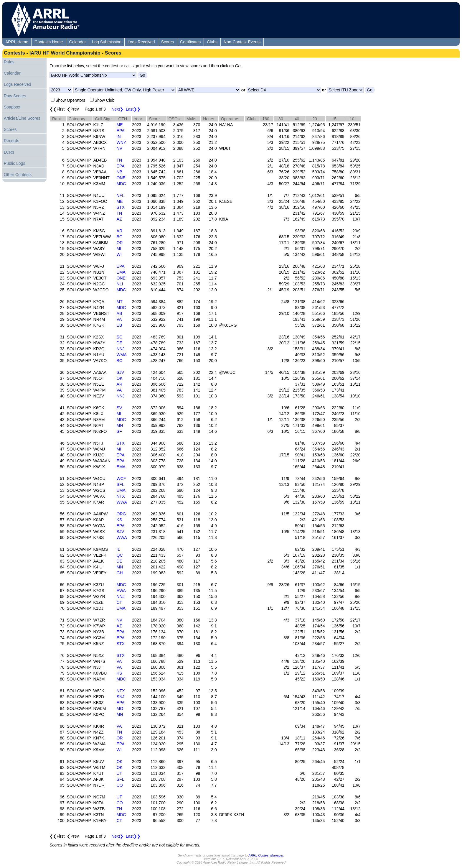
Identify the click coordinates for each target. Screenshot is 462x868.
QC (120, 555)
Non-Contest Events (242, 42)
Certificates (190, 42)
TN (119, 160)
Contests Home (49, 42)
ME (120, 125)
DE (119, 343)
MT (120, 302)
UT (119, 773)
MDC (121, 184)
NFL (121, 195)
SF (119, 431)
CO (120, 785)
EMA (121, 272)
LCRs (9, 152)
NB (119, 172)
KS (119, 520)
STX (121, 207)
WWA (122, 502)
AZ (119, 219)
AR (119, 231)
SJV (121, 372)
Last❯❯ (133, 109)
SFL (121, 484)
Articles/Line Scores (22, 118)
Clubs (212, 42)
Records (11, 141)
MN (120, 425)
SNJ (121, 697)
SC (119, 337)
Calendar (78, 42)
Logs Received (141, 42)
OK (120, 378)
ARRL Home (17, 42)
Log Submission (107, 42)
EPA (121, 131)
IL (118, 549)
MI (119, 249)
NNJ (121, 349)
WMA (122, 355)
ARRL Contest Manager (266, 855)
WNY (122, 142)
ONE (121, 178)
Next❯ (117, 109)
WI (119, 254)
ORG (121, 514)
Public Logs (14, 163)
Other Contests (18, 175)
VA (119, 319)
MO (120, 708)
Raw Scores (15, 96)
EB (119, 325)
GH (120, 573)
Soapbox (12, 107)
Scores (168, 42)
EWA (121, 591)
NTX (121, 496)
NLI (120, 284)
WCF (121, 479)
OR (120, 243)
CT (119, 602)
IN (119, 137)
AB (119, 313)
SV (119, 408)
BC (119, 237)
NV (119, 148)
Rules (9, 62)
